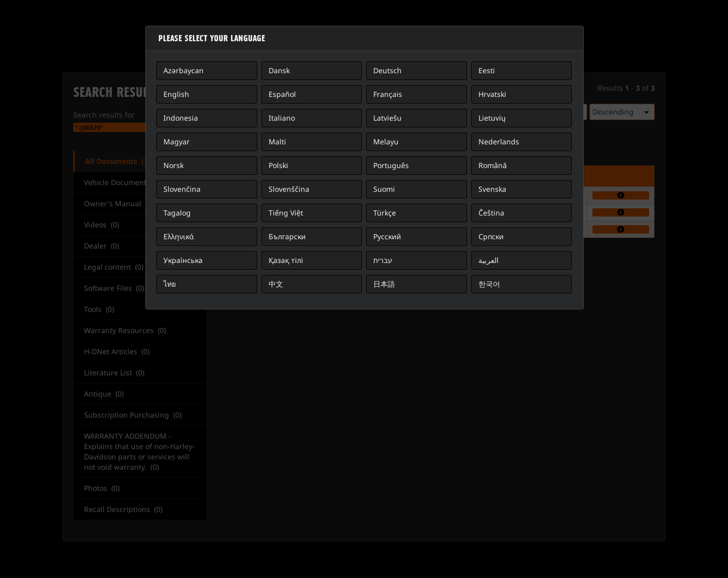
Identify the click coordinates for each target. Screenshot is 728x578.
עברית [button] (383, 260)
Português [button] (391, 165)
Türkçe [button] (385, 213)
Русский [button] (387, 236)
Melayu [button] (386, 142)
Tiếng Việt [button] (286, 213)
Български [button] (287, 236)
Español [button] (282, 94)
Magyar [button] (177, 142)
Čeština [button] (491, 213)
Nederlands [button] (499, 142)
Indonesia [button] (181, 118)
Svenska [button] (492, 189)
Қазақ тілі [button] (286, 260)
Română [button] (493, 165)
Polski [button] (278, 165)
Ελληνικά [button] (179, 236)
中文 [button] (276, 284)
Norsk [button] (173, 165)
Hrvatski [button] (492, 94)
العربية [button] (489, 260)
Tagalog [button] (177, 213)
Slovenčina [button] (182, 189)
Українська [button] (183, 260)
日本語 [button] (384, 284)
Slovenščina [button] (289, 189)
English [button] (176, 94)
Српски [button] (491, 236)
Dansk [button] (279, 70)
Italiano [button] (282, 118)
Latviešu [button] (387, 118)
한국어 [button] (489, 284)
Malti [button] (277, 142)
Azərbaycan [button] (184, 70)
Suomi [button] (384, 189)
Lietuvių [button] (492, 118)
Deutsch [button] (387, 70)
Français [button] (388, 94)
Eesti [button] (487, 70)
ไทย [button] (170, 284)
